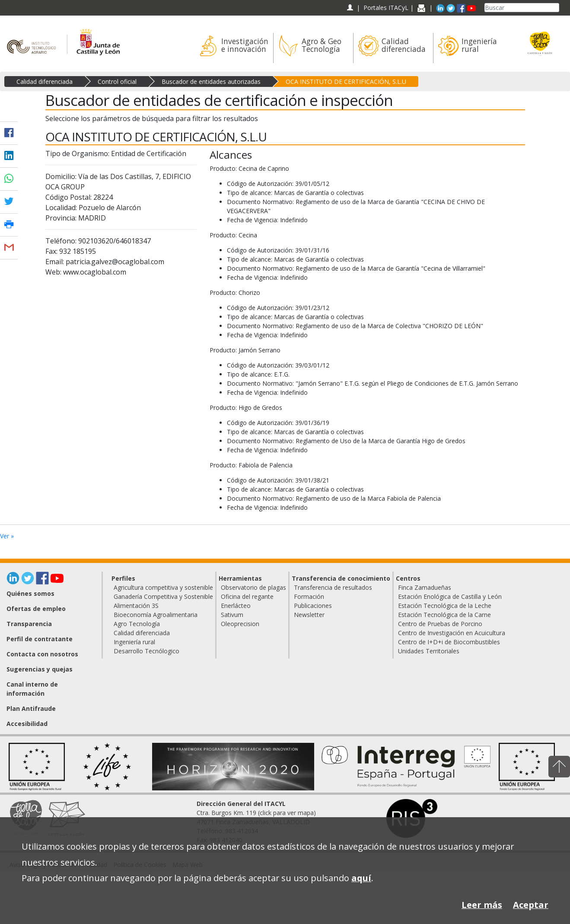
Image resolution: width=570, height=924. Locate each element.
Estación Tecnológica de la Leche (445, 606)
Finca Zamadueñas (425, 587)
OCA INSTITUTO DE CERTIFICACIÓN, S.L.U (346, 82)
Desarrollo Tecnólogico (146, 651)
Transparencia (29, 624)
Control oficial (117, 82)
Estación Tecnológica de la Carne (444, 615)
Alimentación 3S (136, 606)
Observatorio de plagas (253, 587)
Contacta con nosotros (42, 654)
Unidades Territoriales (429, 651)
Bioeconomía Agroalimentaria (156, 615)
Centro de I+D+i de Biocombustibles (449, 642)
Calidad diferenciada (45, 82)
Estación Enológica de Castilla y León (450, 596)
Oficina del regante (247, 596)
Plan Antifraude (31, 708)
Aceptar (531, 905)
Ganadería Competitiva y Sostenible (163, 596)
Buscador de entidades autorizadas (211, 82)
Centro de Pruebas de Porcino (440, 624)
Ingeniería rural (134, 642)
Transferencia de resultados (333, 587)
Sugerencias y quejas (40, 669)
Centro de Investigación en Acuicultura (452, 633)
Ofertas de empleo (36, 609)
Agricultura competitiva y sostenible (163, 587)
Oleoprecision (240, 624)
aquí (361, 878)
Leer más (482, 905)
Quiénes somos (30, 593)
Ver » (7, 536)
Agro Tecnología (137, 624)
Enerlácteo (236, 606)
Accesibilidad (27, 724)
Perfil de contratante (40, 639)
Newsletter (309, 615)
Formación (309, 596)
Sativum (232, 615)
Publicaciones (313, 606)
